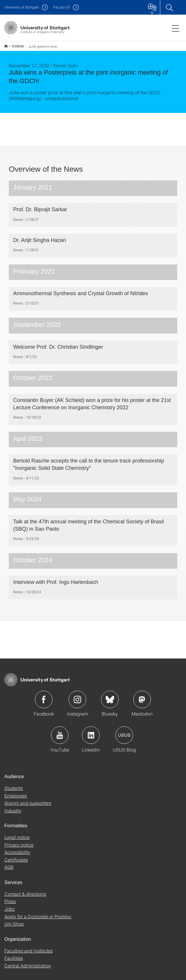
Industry (13, 807)
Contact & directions (25, 890)
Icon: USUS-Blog (124, 731)
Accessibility (17, 848)
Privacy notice (19, 841)
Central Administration (28, 962)
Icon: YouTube (60, 731)
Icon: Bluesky (110, 696)
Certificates (16, 856)
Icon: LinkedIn (91, 731)
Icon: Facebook (44, 696)
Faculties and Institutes (29, 947)
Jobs (10, 905)
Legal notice (17, 833)
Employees (16, 792)
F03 (62, 7)
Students (14, 784)
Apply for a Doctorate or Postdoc (38, 913)
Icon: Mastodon (142, 696)
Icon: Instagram (77, 696)
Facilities (14, 954)
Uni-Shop (14, 920)
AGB (9, 863)
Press (10, 897)
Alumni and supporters (28, 799)
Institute (15, 44)
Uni (22, 7)
